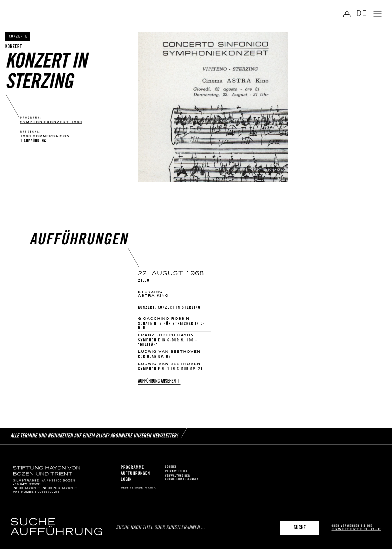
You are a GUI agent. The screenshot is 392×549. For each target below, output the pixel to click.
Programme (132, 468)
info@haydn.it (27, 488)
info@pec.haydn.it (60, 488)
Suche (300, 528)
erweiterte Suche (356, 530)
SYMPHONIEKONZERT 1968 (51, 122)
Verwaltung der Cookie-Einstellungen (182, 478)
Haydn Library (52, 16)
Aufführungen (135, 474)
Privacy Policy (176, 472)
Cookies (171, 467)
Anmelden (347, 14)
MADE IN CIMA (145, 488)
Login (126, 480)
